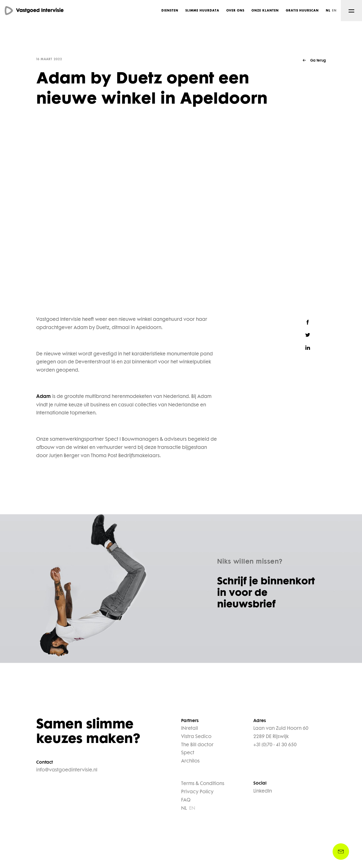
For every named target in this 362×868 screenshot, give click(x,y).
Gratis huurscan (302, 11)
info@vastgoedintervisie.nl (67, 770)
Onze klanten (265, 11)
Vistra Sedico (196, 737)
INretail (190, 729)
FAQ (186, 800)
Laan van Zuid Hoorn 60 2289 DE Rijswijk (281, 733)
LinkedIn (263, 791)
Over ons (235, 11)
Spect (188, 753)
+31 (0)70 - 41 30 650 (275, 745)
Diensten (170, 11)
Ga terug (318, 61)
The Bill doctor (197, 745)
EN (334, 11)
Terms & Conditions (203, 784)
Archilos (190, 761)
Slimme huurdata (202, 11)
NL (328, 11)
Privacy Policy (197, 792)
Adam (44, 397)
